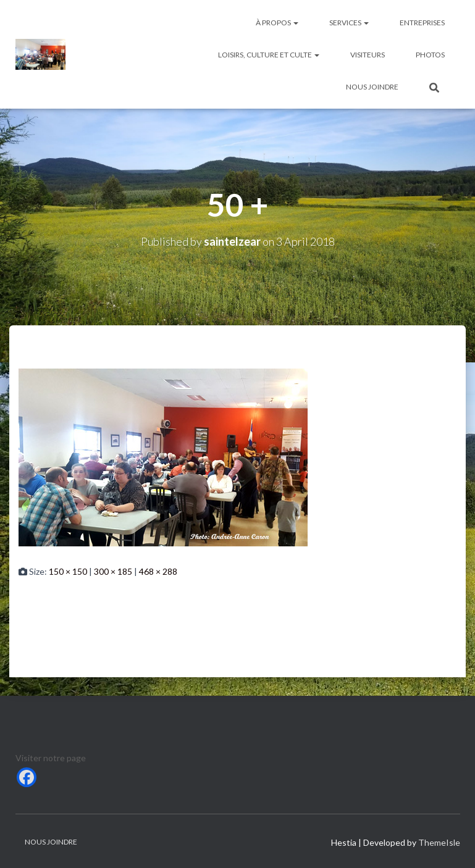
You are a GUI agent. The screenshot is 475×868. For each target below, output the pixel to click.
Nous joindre (372, 87)
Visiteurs (368, 55)
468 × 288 (158, 571)
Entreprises (422, 23)
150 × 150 (68, 571)
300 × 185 (113, 571)
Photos (430, 55)
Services (349, 23)
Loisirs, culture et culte (269, 55)
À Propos (277, 23)
